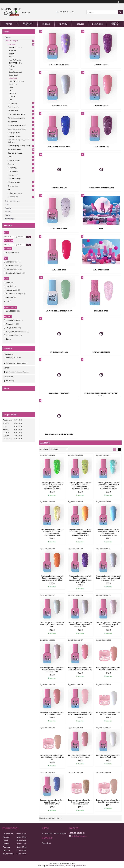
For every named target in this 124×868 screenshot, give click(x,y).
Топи (101, 229)
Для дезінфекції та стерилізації (19, 146)
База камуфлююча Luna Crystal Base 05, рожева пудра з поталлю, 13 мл (108, 625)
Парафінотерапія (14, 160)
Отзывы (80, 24)
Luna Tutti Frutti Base (59, 65)
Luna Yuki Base (101, 65)
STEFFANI (13, 84)
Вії (9, 190)
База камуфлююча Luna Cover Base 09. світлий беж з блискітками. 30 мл (80, 802)
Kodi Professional (15, 60)
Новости (8, 212)
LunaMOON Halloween (59, 393)
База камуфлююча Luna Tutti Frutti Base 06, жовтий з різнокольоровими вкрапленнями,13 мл (52, 532)
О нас (7, 205)
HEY (11, 90)
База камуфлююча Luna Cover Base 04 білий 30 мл (108, 713)
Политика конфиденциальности (76, 866)
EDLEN (12, 54)
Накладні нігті (13, 175)
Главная (46, 24)
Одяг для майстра (14, 179)
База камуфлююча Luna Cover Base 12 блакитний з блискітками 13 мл (52, 802)
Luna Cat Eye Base (101, 270)
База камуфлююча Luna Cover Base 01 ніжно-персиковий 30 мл (52, 757)
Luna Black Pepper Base (59, 147)
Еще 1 (8, 339)
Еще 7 (8, 301)
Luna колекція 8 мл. (59, 352)
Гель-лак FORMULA (16, 81)
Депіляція (11, 164)
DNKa (11, 87)
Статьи (8, 215)
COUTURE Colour (15, 63)
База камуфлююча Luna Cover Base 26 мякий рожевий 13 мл (80, 713)
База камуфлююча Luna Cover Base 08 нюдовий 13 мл (52, 713)
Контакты (63, 24)
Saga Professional (15, 72)
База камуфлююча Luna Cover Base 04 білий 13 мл (108, 756)
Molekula (12, 66)
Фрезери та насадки (15, 153)
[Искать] (120, 12)
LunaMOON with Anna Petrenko (59, 434)
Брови (10, 157)
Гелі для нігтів (13, 197)
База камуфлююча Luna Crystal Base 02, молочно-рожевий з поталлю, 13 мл (80, 625)
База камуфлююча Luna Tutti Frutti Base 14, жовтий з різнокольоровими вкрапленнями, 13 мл (80, 486)
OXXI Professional (15, 48)
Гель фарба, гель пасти (16, 114)
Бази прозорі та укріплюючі (101, 188)
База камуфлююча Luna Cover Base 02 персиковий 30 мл (108, 801)
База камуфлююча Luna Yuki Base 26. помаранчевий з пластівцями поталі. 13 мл (52, 578)
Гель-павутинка (14, 107)
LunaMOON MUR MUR (101, 352)
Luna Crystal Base (59, 106)
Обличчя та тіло (14, 182)
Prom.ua (72, 864)
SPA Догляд (12, 168)
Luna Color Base (59, 188)
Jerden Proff (13, 75)
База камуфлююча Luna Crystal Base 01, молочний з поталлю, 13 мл (52, 625)
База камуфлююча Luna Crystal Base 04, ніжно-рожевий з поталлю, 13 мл (52, 670)
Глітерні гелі (12, 103)
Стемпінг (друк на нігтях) (17, 125)
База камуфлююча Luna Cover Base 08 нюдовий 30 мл (108, 669)
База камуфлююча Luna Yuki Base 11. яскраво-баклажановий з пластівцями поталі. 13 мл (80, 579)
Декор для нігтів (14, 133)
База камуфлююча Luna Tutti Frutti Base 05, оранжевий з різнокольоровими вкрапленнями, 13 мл (80, 532)
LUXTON (12, 96)
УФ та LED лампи (14, 149)
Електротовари (13, 186)
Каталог (9, 24)
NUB (11, 99)
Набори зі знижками (15, 193)
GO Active (13, 93)
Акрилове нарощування (17, 118)
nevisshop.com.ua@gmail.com (17, 363)
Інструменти (12, 122)
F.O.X (11, 57)
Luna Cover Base (101, 106)
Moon (11, 69)
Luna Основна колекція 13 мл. (59, 311)
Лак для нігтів (13, 111)
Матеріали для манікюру (17, 129)
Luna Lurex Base (101, 147)
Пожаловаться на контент (55, 866)
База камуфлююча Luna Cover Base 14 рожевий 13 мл (80, 756)
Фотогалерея (10, 219)
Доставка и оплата (28, 24)
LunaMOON (13, 78)
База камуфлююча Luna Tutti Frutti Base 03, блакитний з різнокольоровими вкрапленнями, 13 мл (108, 532)
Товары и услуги (11, 41)
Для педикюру (13, 171)
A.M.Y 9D (12, 51)
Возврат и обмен (115, 24)
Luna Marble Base (59, 229)
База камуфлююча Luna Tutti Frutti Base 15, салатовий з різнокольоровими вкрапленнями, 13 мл (52, 486)
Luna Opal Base (101, 311)
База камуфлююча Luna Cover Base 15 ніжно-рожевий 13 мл (80, 669)
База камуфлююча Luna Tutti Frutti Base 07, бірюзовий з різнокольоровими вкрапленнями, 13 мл (108, 486)
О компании (97, 24)
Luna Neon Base (59, 270)
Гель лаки (11, 44)
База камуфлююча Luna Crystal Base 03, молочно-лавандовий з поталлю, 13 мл (108, 578)
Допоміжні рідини (14, 136)
